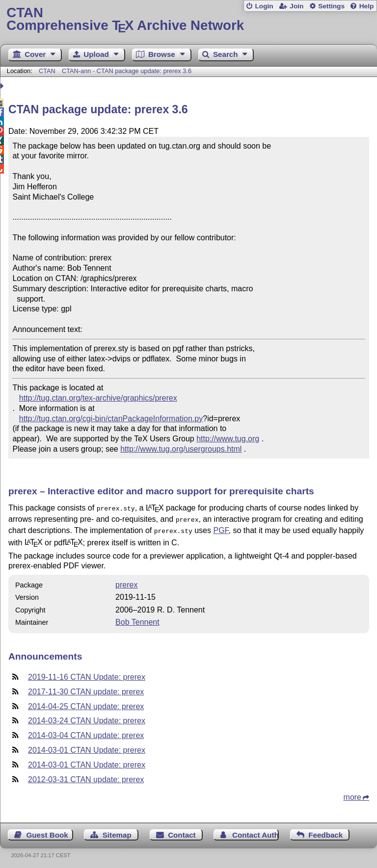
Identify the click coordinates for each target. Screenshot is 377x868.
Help (367, 6)
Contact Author (256, 832)
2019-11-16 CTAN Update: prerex (87, 674)
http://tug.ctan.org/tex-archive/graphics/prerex (98, 398)
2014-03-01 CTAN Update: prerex (87, 747)
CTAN (47, 71)
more (352, 794)
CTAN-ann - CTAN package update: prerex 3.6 (127, 71)
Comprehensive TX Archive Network (188, 19)
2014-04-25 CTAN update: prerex (86, 703)
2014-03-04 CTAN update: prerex (86, 732)
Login (264, 6)
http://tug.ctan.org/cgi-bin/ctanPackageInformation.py (111, 419)
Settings (331, 6)
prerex (126, 582)
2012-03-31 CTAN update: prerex (86, 777)
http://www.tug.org (228, 439)
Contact (182, 832)
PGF (221, 528)
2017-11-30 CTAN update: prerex (86, 689)
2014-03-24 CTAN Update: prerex (87, 718)
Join (296, 6)
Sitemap (117, 832)
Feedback (325, 832)
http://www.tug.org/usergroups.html (181, 449)
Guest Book (47, 832)
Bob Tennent (137, 619)
